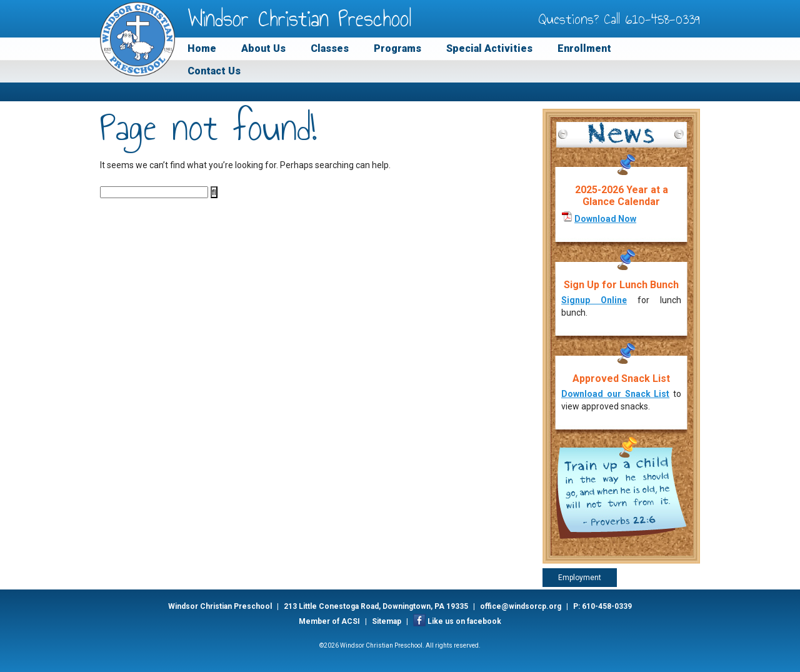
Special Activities (489, 48)
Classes (330, 48)
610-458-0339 (663, 19)
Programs (397, 48)
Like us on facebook (464, 621)
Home (202, 48)
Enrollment (584, 48)
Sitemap (387, 621)
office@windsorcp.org (521, 606)
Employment (580, 578)
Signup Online (594, 300)
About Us (263, 48)
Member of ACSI (329, 621)
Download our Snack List (615, 394)
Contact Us (214, 71)
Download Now (605, 219)
